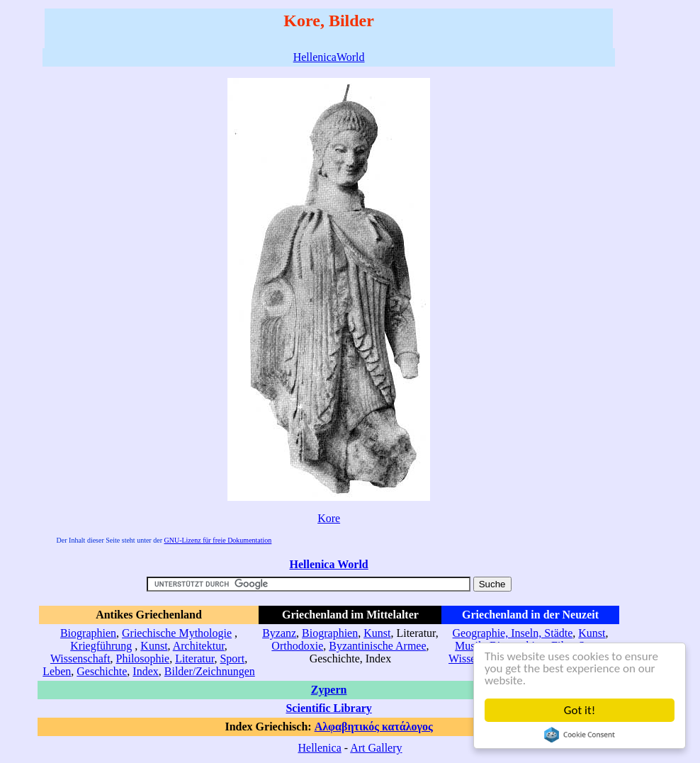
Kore (329, 518)
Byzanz (279, 633)
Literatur (194, 659)
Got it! (580, 710)
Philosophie (143, 659)
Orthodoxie (297, 646)
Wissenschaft (80, 659)
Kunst (154, 646)
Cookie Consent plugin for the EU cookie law (580, 735)
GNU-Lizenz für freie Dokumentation (218, 540)
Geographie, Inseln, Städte (513, 633)
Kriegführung (101, 646)
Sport (232, 659)
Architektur (199, 646)
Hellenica (319, 748)
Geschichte (102, 671)
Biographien (88, 633)
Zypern (329, 690)
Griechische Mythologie (177, 633)
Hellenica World (328, 564)
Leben (57, 671)
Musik (469, 646)
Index (145, 671)
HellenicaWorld (329, 57)
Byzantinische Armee (377, 646)
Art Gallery (376, 748)
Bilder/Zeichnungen (210, 671)
